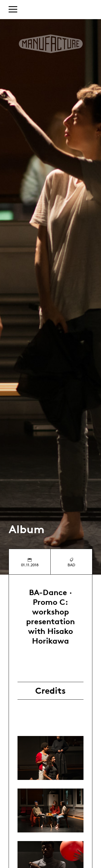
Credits (50, 691)
